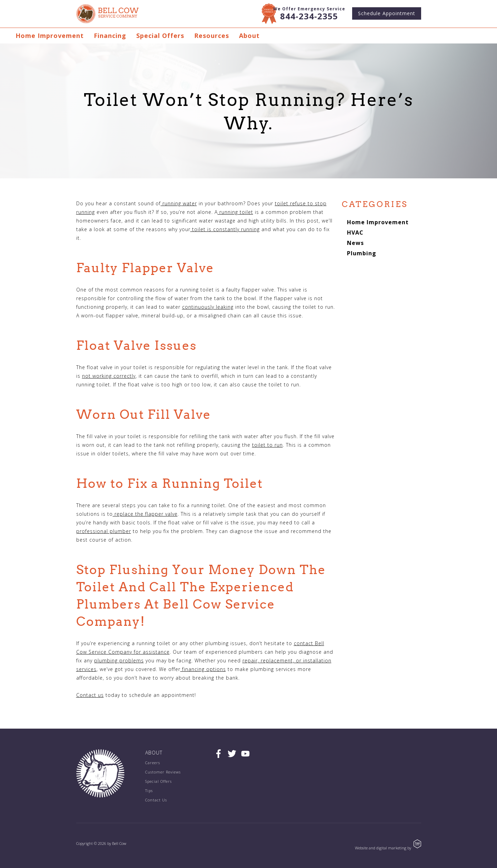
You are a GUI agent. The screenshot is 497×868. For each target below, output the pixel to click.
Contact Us (156, 800)
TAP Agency (417, 844)
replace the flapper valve (145, 514)
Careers (153, 763)
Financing (110, 36)
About (249, 36)
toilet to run (267, 445)
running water (179, 203)
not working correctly (109, 376)
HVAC (355, 233)
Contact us (90, 695)
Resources (212, 36)
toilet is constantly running (225, 229)
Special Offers (160, 36)
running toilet (235, 212)
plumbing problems (119, 660)
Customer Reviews (163, 772)
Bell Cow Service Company (107, 14)
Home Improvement (50, 36)
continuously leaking (208, 307)
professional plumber (104, 531)
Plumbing (362, 253)
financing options (203, 669)
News (355, 243)
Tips (149, 791)
